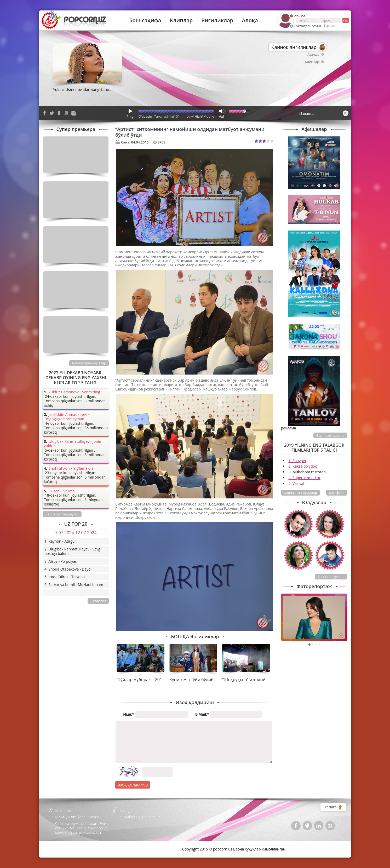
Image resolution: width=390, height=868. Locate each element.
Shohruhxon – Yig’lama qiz (71, 469)
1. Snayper (298, 461)
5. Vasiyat (297, 483)
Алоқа (250, 20)
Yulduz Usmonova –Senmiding (74, 392)
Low (190, 116)
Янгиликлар (217, 20)
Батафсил (337, 493)
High (198, 116)
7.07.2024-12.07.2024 (76, 533)
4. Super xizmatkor (305, 478)
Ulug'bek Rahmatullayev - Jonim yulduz (73, 444)
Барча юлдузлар (331, 577)
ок (345, 20)
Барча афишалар (330, 435)
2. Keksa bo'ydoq (303, 466)
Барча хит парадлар (300, 493)
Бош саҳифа (145, 20)
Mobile (209, 116)
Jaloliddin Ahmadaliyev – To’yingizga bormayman (67, 417)
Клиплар (181, 20)
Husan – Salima (62, 491)
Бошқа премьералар (89, 363)
